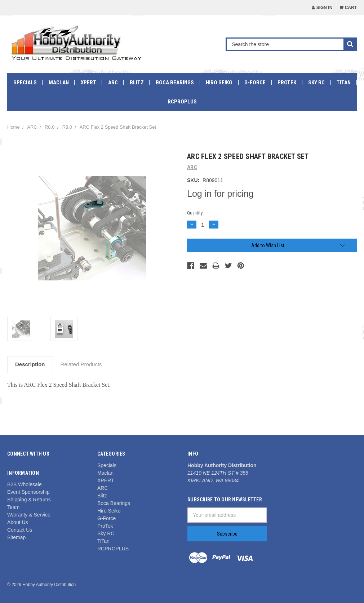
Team (13, 507)
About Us (18, 522)
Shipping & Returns (29, 500)
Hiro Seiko (219, 83)
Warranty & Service (29, 515)
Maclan (59, 83)
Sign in (322, 8)
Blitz (137, 83)
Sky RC (316, 83)
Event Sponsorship (28, 492)
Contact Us (20, 530)
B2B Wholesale (25, 484)
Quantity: (195, 213)
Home (14, 127)
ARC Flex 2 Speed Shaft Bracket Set (118, 127)
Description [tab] (30, 364)
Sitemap (16, 537)
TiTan (344, 83)
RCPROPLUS (182, 102)
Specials (25, 83)
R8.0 (50, 127)
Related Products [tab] (81, 364)
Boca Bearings (175, 83)
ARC (113, 83)
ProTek (287, 83)
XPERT (88, 83)
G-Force (255, 83)
